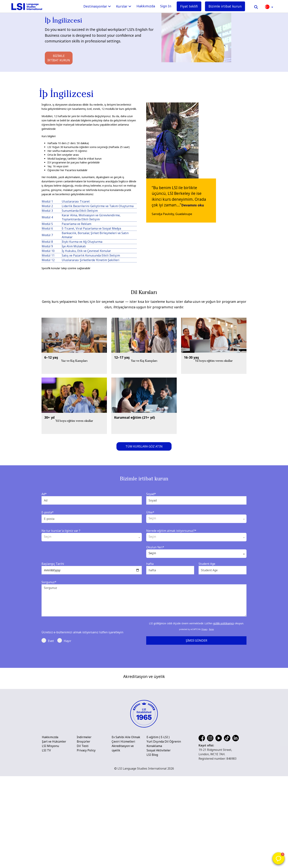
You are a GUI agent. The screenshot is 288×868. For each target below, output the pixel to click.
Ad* (44, 494)
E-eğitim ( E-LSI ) (158, 829)
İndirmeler (84, 829)
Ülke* (150, 512)
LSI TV (46, 842)
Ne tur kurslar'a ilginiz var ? (61, 531)
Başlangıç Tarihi (53, 564)
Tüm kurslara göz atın (144, 446)
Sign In (166, 6)
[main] (144, 334)
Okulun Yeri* (155, 547)
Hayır (64, 640)
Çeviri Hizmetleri (123, 833)
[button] (269, 7)
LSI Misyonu (50, 838)
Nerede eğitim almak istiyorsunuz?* (171, 531)
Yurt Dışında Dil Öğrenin (164, 833)
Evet (48, 640)
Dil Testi (83, 838)
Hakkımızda (146, 6)
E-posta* (48, 512)
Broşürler (83, 833)
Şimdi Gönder (196, 640)
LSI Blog (152, 847)
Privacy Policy (86, 842)
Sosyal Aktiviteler (159, 842)
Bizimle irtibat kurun (225, 6)
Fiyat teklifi (189, 6)
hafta (150, 564)
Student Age (207, 564)
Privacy (204, 629)
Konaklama (154, 838)
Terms (211, 629)
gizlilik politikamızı (224, 623)
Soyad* (151, 494)
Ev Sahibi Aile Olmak (126, 829)
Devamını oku (193, 205)
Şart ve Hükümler (54, 833)
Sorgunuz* (49, 582)
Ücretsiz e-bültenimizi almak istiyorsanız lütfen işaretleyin (82, 632)
